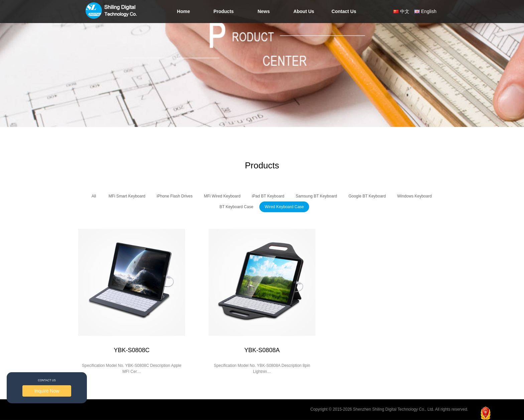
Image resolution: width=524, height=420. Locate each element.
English (429, 11)
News (264, 11)
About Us (304, 11)
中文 (405, 11)
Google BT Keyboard (367, 196)
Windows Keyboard (415, 196)
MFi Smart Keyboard (127, 196)
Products (224, 11)
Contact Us (344, 11)
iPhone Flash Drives (175, 196)
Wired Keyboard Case (284, 207)
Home (184, 11)
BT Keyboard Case (236, 207)
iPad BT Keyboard (268, 196)
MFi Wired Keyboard (222, 196)
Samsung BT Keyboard (316, 196)
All (94, 196)
